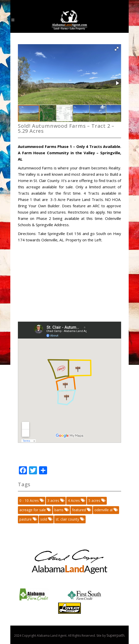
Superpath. (116, 635)
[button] (117, 49)
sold (46, 519)
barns (61, 510)
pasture (28, 519)
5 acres (97, 500)
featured (81, 510)
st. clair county (70, 519)
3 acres (56, 500)
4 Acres (76, 500)
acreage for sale (35, 510)
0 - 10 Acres (31, 500)
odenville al (106, 510)
